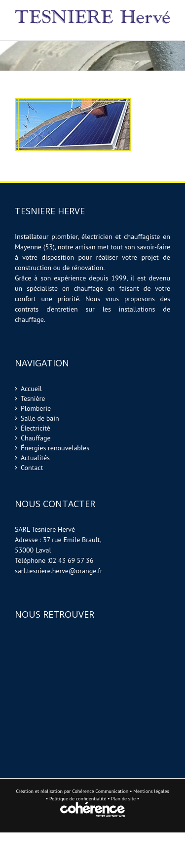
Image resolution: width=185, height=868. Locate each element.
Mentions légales (151, 791)
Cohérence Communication (100, 791)
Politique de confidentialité (78, 799)
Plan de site (124, 799)
